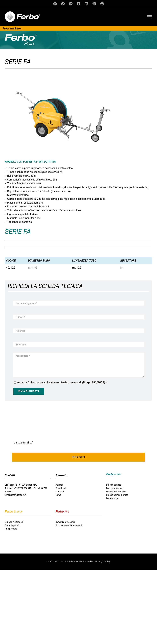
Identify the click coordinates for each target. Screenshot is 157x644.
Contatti (60, 492)
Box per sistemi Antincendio (69, 525)
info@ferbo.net (19, 495)
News (58, 495)
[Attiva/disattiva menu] (150, 17)
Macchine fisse (114, 485)
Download (61, 488)
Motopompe (112, 498)
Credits (90, 562)
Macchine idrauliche (116, 492)
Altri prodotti (11, 529)
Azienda (60, 485)
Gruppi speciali (12, 525)
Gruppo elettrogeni (14, 522)
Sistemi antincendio (65, 522)
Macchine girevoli (115, 488)
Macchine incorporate (117, 495)
